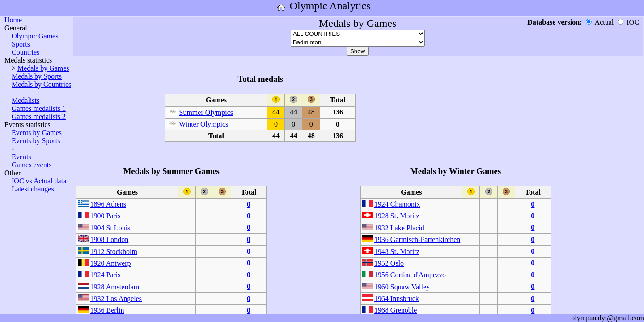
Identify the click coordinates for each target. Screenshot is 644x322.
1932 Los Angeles (116, 299)
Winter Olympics (203, 124)
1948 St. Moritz (397, 252)
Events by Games (37, 133)
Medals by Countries (41, 84)
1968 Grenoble (396, 310)
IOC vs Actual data (39, 181)
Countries (25, 52)
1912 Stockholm (114, 252)
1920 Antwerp (111, 263)
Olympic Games (35, 36)
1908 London (110, 239)
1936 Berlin (107, 310)
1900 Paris (106, 216)
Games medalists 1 (39, 108)
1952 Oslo (389, 263)
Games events (32, 165)
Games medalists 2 (39, 117)
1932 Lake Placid (399, 228)
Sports (21, 44)
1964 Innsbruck (397, 299)
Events (21, 157)
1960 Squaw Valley (402, 287)
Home (13, 20)
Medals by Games (43, 68)
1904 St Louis (110, 228)
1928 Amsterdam (115, 287)
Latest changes (33, 189)
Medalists (25, 100)
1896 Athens (108, 204)
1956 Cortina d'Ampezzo (410, 275)
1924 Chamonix (397, 204)
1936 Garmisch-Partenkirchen (417, 239)
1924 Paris (106, 275)
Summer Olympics (206, 112)
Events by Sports (36, 141)
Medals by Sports (37, 76)
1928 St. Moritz (397, 216)
